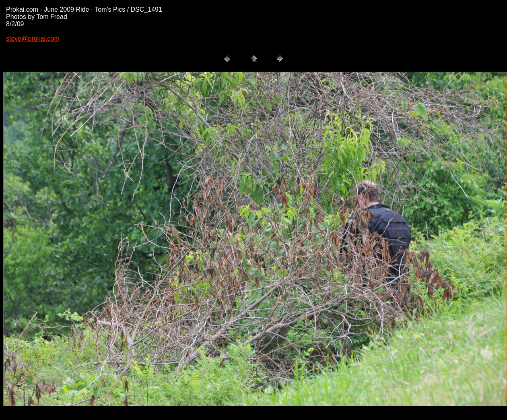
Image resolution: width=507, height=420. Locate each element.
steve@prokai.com (33, 38)
